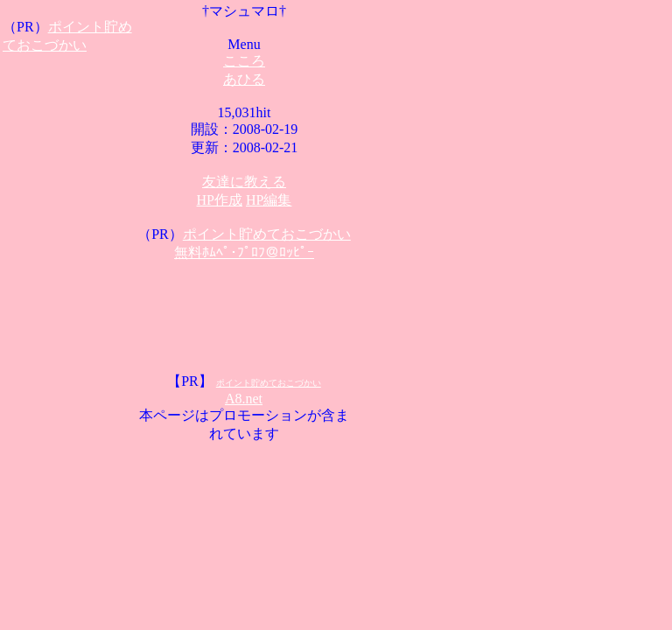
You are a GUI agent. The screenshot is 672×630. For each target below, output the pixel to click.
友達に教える (244, 182)
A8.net (244, 399)
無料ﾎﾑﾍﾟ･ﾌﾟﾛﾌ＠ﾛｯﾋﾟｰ (244, 252)
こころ (244, 61)
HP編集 (269, 200)
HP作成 (220, 200)
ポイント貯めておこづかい (267, 234)
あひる (244, 79)
